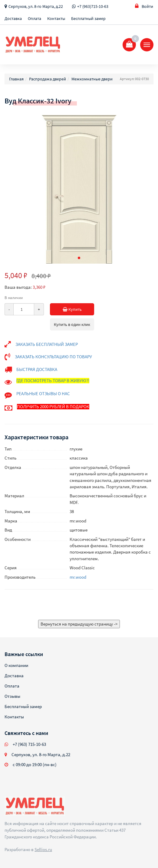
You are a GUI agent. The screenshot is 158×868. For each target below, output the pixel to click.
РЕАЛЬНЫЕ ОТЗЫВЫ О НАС (43, 393)
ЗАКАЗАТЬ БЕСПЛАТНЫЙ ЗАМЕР (47, 344)
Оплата (35, 18)
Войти (144, 6)
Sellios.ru (43, 849)
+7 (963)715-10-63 (93, 6)
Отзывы (12, 696)
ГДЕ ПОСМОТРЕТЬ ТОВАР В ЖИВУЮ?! (53, 380)
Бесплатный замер (88, 18)
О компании (16, 665)
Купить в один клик (72, 324)
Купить (79, 309)
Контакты (56, 18)
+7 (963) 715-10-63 (29, 744)
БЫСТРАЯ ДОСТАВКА (37, 369)
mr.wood (78, 577)
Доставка (13, 18)
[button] (79, 258)
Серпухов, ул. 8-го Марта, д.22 (36, 6)
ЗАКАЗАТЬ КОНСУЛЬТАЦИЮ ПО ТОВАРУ (53, 357)
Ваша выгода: (18, 287)
